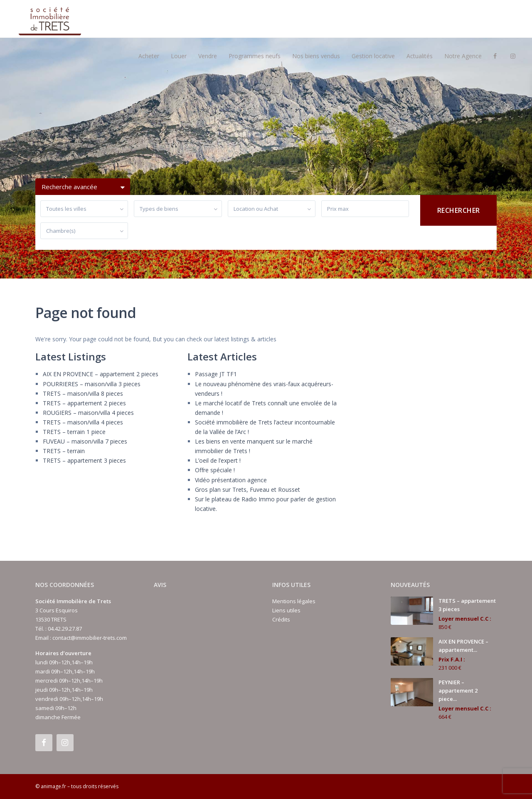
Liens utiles (286, 610)
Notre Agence (463, 56)
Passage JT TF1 (216, 374)
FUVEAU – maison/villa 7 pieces (85, 441)
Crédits (281, 619)
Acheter (149, 56)
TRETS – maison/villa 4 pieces (83, 422)
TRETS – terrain (64, 451)
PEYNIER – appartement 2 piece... (458, 690)
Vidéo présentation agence (231, 480)
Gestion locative (373, 56)
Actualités (420, 56)
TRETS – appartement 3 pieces (84, 460)
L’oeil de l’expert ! (218, 460)
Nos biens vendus (316, 56)
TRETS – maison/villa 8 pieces (83, 393)
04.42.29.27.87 (65, 629)
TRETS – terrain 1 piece (74, 432)
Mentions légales (294, 601)
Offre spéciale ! (215, 470)
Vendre (208, 56)
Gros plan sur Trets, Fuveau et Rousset (248, 490)
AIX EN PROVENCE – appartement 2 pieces (101, 374)
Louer (179, 56)
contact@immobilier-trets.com (90, 638)
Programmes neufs (255, 56)
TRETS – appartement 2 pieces (84, 403)
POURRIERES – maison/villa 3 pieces (92, 384)
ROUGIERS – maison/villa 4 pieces (88, 413)
